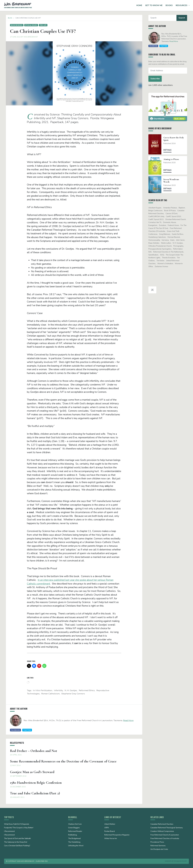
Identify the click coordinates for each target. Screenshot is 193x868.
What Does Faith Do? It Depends (17, 824)
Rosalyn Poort (181, 861)
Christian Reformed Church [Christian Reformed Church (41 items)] (177, 219)
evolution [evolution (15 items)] (164, 225)
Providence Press (157, 842)
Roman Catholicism (50, 694)
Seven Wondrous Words (173, 181)
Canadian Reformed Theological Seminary (167, 828)
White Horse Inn (111, 839)
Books (169, 5)
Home (139, 5)
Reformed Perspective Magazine (117, 835)
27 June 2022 (14, 37)
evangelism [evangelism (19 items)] (155, 225)
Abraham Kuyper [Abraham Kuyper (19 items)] (157, 208)
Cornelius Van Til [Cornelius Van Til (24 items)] (157, 222)
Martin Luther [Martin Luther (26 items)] (168, 243)
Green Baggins (74, 828)
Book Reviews (15, 25)
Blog (8, 18)
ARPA (107, 828)
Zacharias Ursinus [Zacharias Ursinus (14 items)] (163, 267)
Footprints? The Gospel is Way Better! (19, 828)
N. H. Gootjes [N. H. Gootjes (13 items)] (180, 243)
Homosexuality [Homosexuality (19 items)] (156, 240)
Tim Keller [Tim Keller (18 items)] (162, 261)
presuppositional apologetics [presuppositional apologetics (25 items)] (162, 249)
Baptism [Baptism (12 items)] (184, 208)
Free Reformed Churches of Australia (165, 839)
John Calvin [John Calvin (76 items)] (182, 240)
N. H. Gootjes (71, 690)
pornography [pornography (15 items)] (180, 246)
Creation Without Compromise (162, 831)
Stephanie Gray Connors (73, 694)
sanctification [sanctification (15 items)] (155, 255)
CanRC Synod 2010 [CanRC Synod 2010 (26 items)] (175, 217)
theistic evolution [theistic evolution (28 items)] (170, 258)
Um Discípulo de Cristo (159, 849)
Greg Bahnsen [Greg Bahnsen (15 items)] (166, 234)
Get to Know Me (154, 5)
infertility (58, 690)
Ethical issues (29, 25)
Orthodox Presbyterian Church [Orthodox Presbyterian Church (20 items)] (162, 246)
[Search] (164, 18)
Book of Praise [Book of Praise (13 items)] (172, 211)
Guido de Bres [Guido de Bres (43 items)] (179, 234)
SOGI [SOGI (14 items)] (164, 255)
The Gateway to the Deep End (16, 842)
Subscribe (157, 79)
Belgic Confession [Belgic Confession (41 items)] (157, 211)
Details (169, 150)
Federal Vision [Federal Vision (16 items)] (175, 225)
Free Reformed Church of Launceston (165, 835)
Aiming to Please (173, 159)
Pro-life (41, 25)
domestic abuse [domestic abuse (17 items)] (171, 222)
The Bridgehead (74, 839)
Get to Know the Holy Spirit (175, 139)
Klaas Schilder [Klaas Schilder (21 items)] (156, 243)
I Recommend (9, 831)
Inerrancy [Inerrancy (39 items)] (167, 240)
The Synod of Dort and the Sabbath (17, 839)
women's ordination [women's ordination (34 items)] (167, 264)
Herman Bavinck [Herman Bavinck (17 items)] (175, 237)
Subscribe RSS (42, 861)
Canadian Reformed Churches (162, 824)
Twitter (25, 730)
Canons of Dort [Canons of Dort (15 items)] (173, 214)
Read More (127, 720)
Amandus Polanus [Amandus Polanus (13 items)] (172, 208)
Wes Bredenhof (29, 37)
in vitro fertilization (43, 690)
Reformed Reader (75, 831)
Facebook (14, 730)
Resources (182, 5)
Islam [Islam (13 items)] (174, 240)
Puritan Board (110, 831)
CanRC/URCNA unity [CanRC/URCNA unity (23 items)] (158, 217)
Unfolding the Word (76, 846)
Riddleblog (73, 835)
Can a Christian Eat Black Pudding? (17, 846)
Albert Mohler (110, 824)
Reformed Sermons (158, 846)
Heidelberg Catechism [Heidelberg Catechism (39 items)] (159, 237)
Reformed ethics (87, 690)
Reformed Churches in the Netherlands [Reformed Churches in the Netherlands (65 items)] (170, 252)
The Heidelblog (74, 842)
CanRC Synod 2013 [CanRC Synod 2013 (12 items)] (158, 219)
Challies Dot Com (75, 824)
